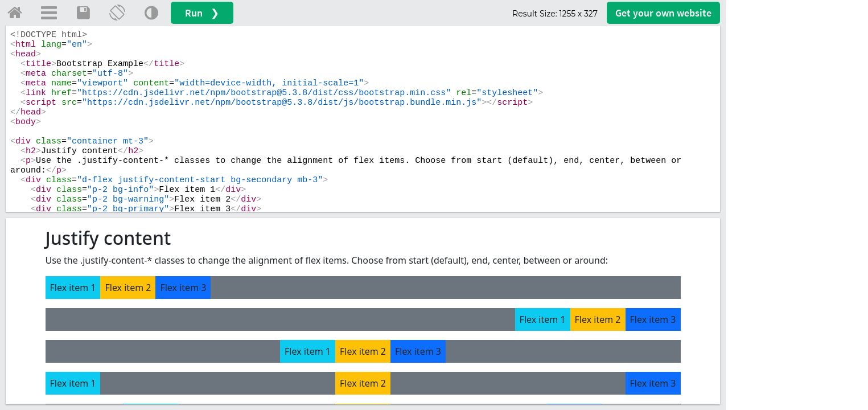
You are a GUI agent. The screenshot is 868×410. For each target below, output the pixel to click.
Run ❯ (202, 13)
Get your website (663, 13)
